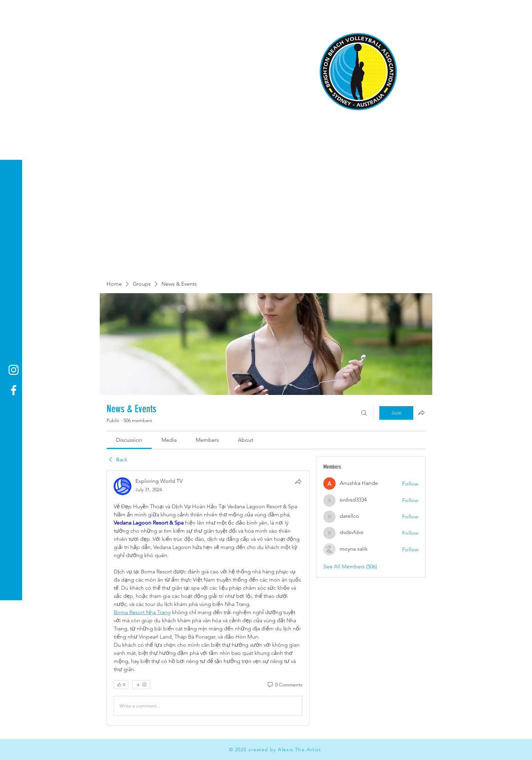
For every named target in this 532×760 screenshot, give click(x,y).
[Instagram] (14, 370)
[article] (208, 598)
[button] (12, 10)
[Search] (364, 413)
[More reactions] (141, 685)
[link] (129, 440)
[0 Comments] (284, 685)
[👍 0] (121, 685)
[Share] (298, 481)
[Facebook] (14, 390)
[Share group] (421, 413)
